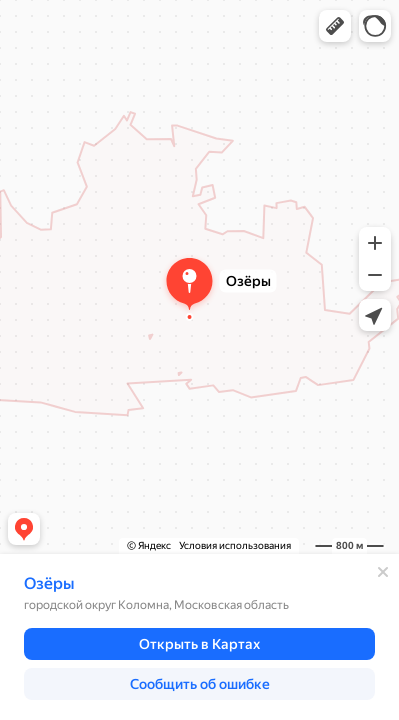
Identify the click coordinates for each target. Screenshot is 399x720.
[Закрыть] (383, 572)
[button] (335, 26)
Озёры (49, 583)
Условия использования (235, 545)
